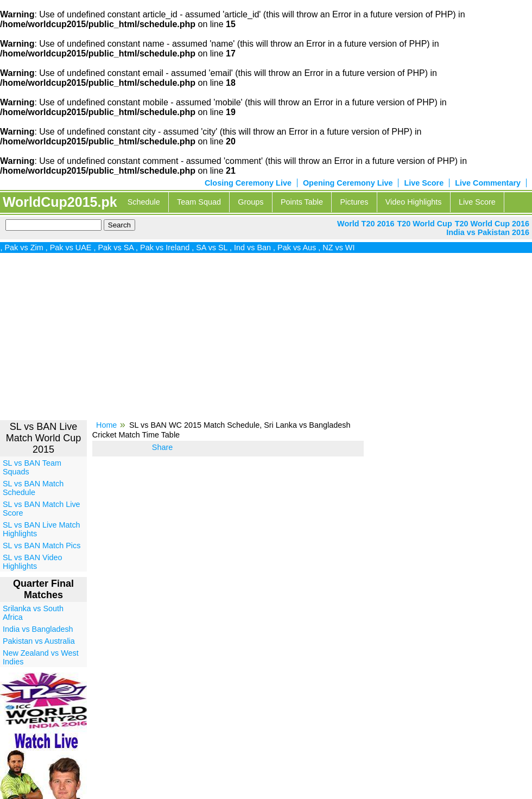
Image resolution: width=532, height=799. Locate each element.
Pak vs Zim (27, 248)
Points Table (302, 202)
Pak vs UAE (74, 248)
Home (106, 425)
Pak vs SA (119, 248)
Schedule (144, 202)
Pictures (354, 202)
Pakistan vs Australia (39, 641)
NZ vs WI (342, 248)
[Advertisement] (266, 340)
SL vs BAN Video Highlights (33, 562)
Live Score (424, 183)
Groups (251, 202)
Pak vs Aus (300, 248)
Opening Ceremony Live (348, 183)
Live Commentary (488, 183)
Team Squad (199, 202)
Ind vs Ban (256, 248)
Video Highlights (414, 202)
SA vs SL (215, 248)
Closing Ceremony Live (248, 183)
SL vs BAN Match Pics (42, 546)
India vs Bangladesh (38, 629)
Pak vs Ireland (168, 248)
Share (162, 447)
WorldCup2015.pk (60, 202)
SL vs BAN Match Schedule (33, 488)
